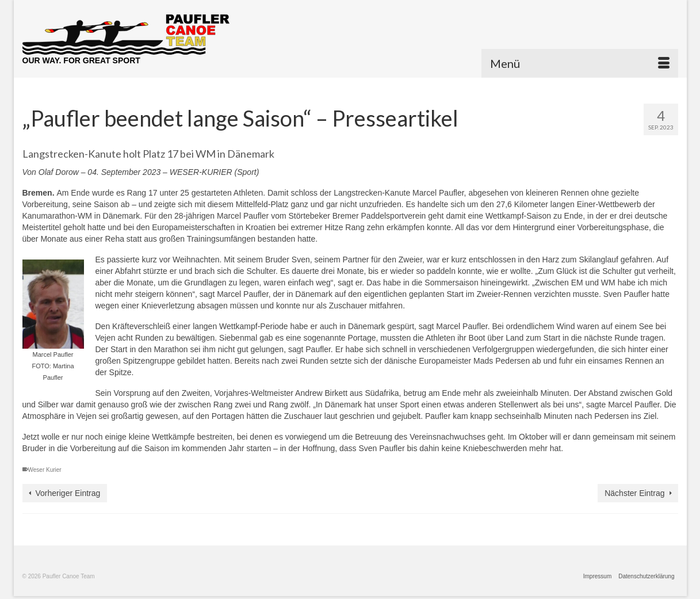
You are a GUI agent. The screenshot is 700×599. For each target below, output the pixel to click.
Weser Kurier (45, 470)
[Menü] (580, 63)
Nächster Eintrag (634, 493)
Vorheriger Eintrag (68, 493)
